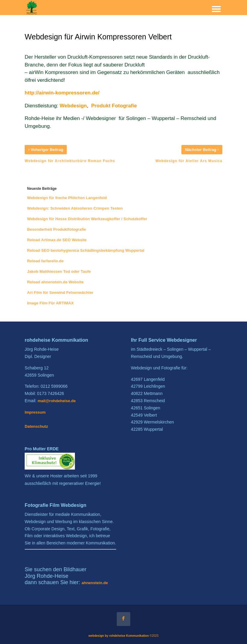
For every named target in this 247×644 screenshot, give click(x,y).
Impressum (35, 412)
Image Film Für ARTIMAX (50, 303)
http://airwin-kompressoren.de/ (62, 93)
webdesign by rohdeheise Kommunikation (119, 636)
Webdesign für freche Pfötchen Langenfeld (67, 198)
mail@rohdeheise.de (57, 401)
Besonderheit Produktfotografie (57, 229)
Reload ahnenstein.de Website (55, 282)
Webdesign (73, 106)
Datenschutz (36, 426)
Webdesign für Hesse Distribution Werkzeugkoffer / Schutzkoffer (87, 219)
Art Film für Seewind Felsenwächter (60, 293)
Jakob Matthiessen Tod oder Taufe (59, 271)
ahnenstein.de (95, 583)
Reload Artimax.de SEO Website (57, 240)
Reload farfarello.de (45, 261)
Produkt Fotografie (114, 106)
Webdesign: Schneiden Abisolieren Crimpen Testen (75, 208)
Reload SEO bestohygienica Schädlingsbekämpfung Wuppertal (86, 250)
